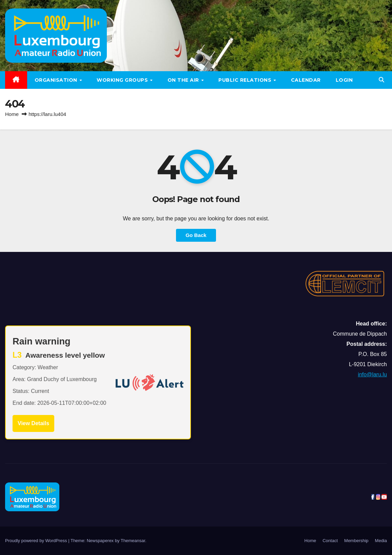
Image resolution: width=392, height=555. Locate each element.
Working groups (123, 80)
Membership (356, 541)
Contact (330, 541)
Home (12, 114)
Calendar (306, 80)
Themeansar (133, 541)
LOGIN (344, 80)
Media (381, 541)
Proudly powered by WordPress (37, 541)
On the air (184, 80)
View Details (33, 423)
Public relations (246, 80)
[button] (381, 80)
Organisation (57, 80)
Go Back (196, 235)
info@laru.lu (372, 374)
